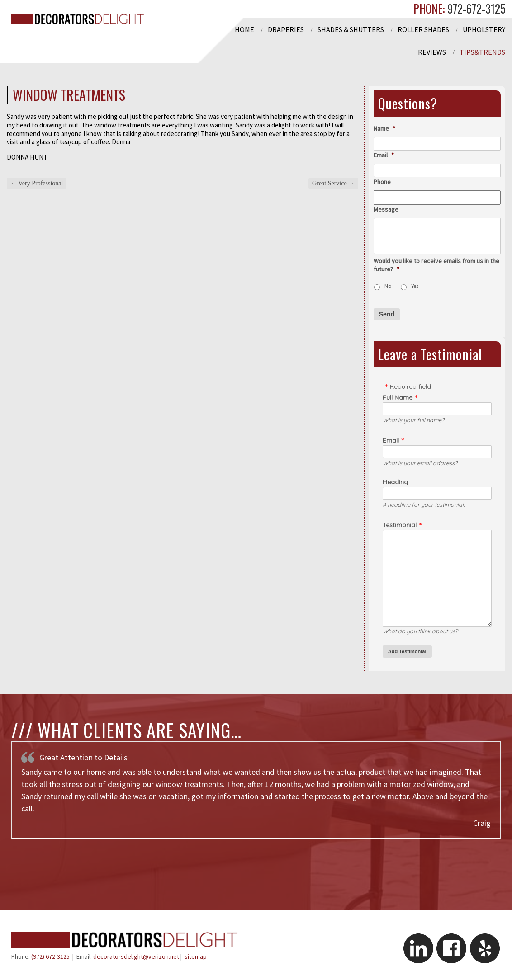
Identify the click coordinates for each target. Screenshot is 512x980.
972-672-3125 (475, 8)
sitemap (196, 956)
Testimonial (400, 525)
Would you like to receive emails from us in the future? (436, 265)
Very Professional (37, 183)
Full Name (398, 397)
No (388, 286)
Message (386, 209)
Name (384, 128)
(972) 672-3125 (50, 956)
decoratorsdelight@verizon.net (136, 956)
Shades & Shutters (351, 29)
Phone (382, 182)
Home (244, 29)
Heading (395, 482)
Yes (415, 286)
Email (384, 155)
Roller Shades (423, 29)
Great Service (333, 183)
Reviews (432, 52)
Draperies (286, 29)
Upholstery (484, 29)
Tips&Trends (482, 52)
